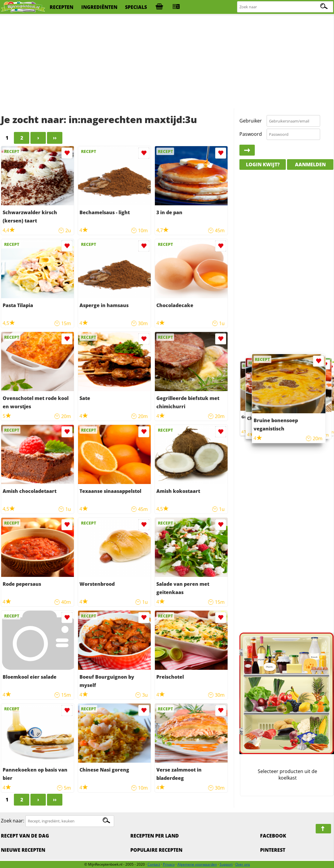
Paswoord (251, 134)
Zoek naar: (13, 821)
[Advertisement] (167, 62)
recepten (61, 7)
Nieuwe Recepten (23, 850)
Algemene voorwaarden (197, 864)
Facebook (273, 836)
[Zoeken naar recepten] (285, 7)
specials (136, 7)
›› (55, 138)
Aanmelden (310, 164)
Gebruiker (251, 121)
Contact (154, 864)
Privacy (169, 864)
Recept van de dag (25, 836)
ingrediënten (99, 7)
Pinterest (273, 850)
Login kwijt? (263, 164)
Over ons (243, 864)
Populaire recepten (156, 850)
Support (226, 864)
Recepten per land (155, 836)
